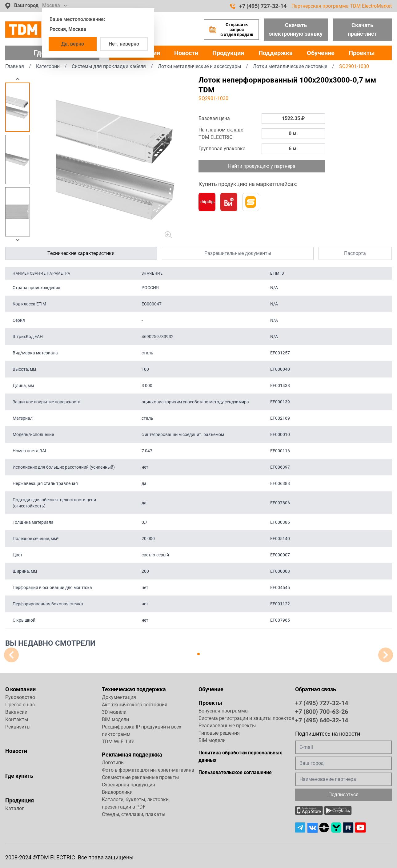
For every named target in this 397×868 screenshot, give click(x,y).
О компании (20, 689)
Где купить (19, 776)
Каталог (15, 808)
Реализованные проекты (227, 726)
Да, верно (73, 44)
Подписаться (343, 795)
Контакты (17, 719)
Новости (186, 53)
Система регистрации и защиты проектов (246, 718)
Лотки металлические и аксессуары (199, 66)
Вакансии (16, 712)
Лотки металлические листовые (290, 66)
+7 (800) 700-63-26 (322, 711)
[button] (18, 79)
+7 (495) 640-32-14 (322, 720)
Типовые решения (219, 733)
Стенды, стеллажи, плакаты (134, 814)
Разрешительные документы (238, 253)
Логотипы (113, 763)
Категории (48, 66)
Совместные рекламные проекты (140, 777)
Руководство (20, 697)
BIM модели (115, 719)
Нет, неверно (124, 44)
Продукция (228, 53)
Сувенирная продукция (128, 785)
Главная (15, 66)
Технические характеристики (81, 253)
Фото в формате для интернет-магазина (148, 770)
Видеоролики (117, 792)
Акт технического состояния (135, 705)
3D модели (114, 712)
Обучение (321, 53)
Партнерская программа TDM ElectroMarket (342, 6)
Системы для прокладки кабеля (109, 66)
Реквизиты (18, 727)
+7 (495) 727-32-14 (258, 6)
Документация (119, 697)
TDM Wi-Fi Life (118, 742)
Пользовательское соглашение (235, 772)
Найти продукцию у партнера (262, 166)
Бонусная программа (223, 711)
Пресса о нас (20, 705)
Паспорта (355, 253)
